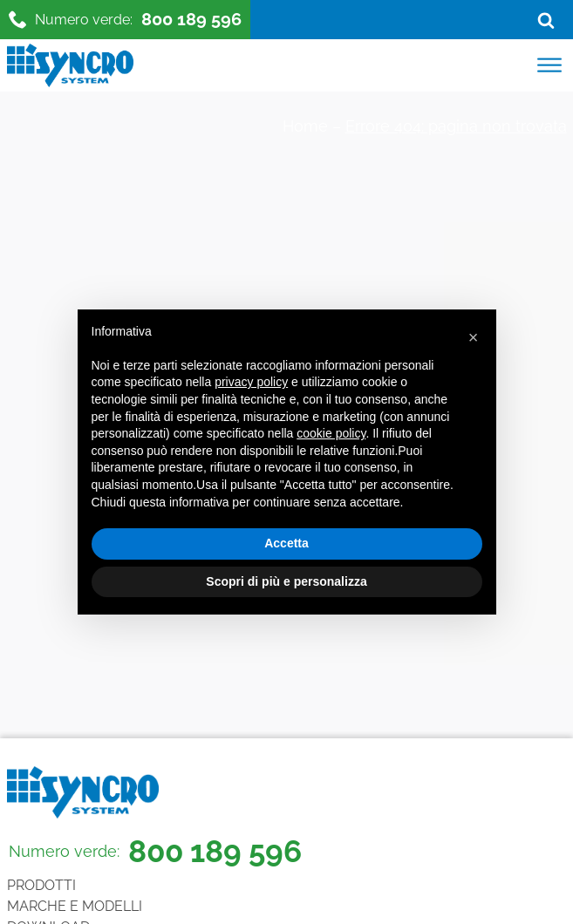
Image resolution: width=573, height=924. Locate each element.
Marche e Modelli (75, 906)
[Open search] (546, 20)
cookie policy (331, 433)
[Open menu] (549, 65)
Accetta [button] (286, 543)
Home (305, 126)
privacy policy (251, 382)
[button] (474, 337)
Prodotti (41, 885)
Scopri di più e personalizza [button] (286, 581)
